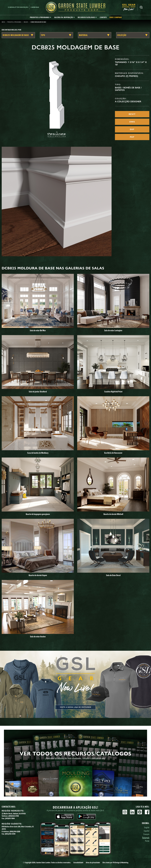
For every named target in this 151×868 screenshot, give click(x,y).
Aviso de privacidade (93, 863)
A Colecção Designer (128, 101)
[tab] (41, 17)
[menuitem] (130, 7)
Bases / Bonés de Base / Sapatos (128, 89)
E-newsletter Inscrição (18, 7)
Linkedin (132, 812)
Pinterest (140, 812)
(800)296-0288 (15, 831)
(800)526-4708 (14, 816)
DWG (132, 122)
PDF (132, 137)
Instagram (125, 812)
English (147, 827)
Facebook (147, 812)
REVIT (132, 114)
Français (146, 834)
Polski (147, 841)
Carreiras (35, 7)
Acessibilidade (78, 863)
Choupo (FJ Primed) (127, 76)
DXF (132, 129)
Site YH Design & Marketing (115, 863)
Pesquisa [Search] (141, 7)
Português (146, 837)
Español (147, 831)
